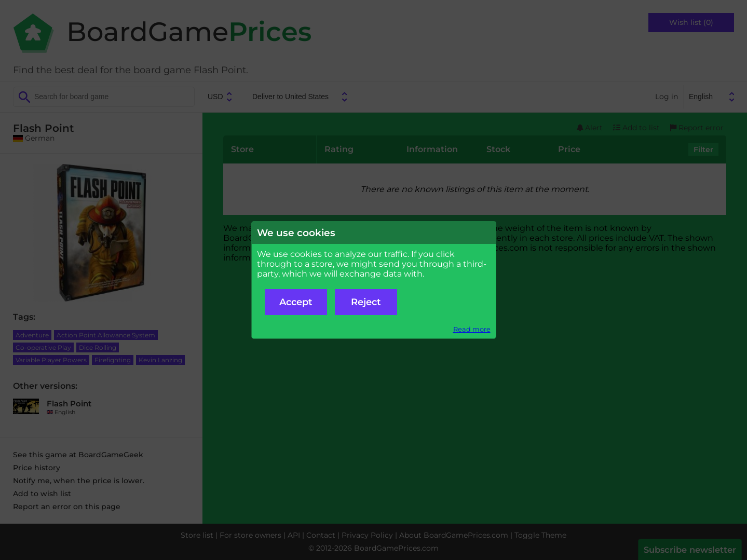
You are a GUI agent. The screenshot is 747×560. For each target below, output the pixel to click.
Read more (472, 329)
